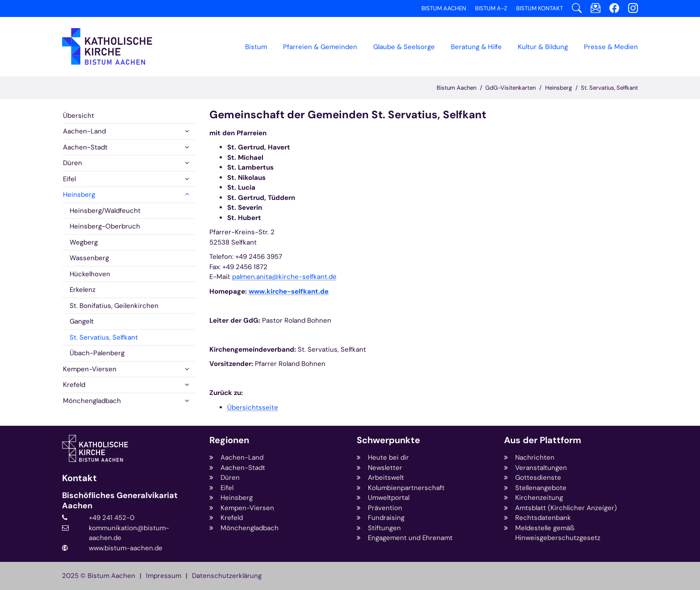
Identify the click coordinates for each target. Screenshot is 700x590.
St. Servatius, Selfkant (609, 88)
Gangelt (82, 321)
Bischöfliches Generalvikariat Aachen (120, 501)
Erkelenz (83, 290)
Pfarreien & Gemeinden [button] (320, 47)
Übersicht (79, 116)
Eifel (69, 179)
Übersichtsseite (253, 407)
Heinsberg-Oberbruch (105, 226)
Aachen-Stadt (85, 147)
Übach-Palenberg (97, 353)
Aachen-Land (84, 131)
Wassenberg (89, 258)
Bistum (256, 47)
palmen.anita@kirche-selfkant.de (284, 277)
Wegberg (84, 242)
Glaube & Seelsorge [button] (404, 47)
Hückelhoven (90, 274)
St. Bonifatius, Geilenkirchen (114, 306)
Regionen (229, 440)
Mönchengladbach (92, 401)
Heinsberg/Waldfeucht (105, 211)
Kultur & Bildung (543, 47)
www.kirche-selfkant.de (289, 291)
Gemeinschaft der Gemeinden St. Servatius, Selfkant (348, 115)
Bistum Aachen (456, 88)
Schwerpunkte (388, 440)
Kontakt (79, 478)
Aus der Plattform (543, 440)
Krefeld (74, 385)
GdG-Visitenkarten (510, 88)
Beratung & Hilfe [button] (476, 47)
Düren (73, 163)
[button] (187, 131)
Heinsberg (558, 88)
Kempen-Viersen (90, 369)
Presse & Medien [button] (611, 47)
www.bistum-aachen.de (126, 548)
